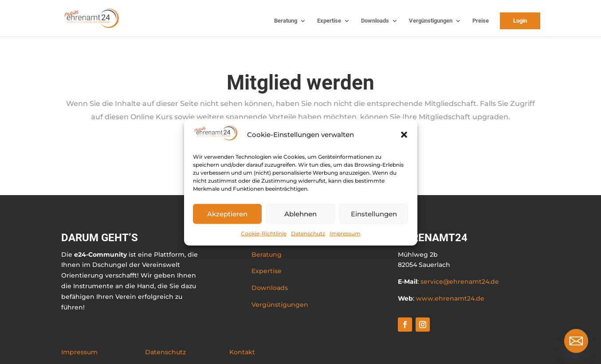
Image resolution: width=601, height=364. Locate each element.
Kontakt (242, 352)
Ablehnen (300, 213)
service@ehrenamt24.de (460, 282)
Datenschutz (308, 233)
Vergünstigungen (431, 21)
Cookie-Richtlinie (264, 233)
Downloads (375, 21)
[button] (404, 135)
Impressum (345, 233)
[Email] (576, 341)
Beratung (286, 21)
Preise (481, 21)
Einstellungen (374, 213)
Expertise (329, 21)
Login (520, 21)
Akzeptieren (227, 213)
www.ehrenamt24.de (450, 298)
